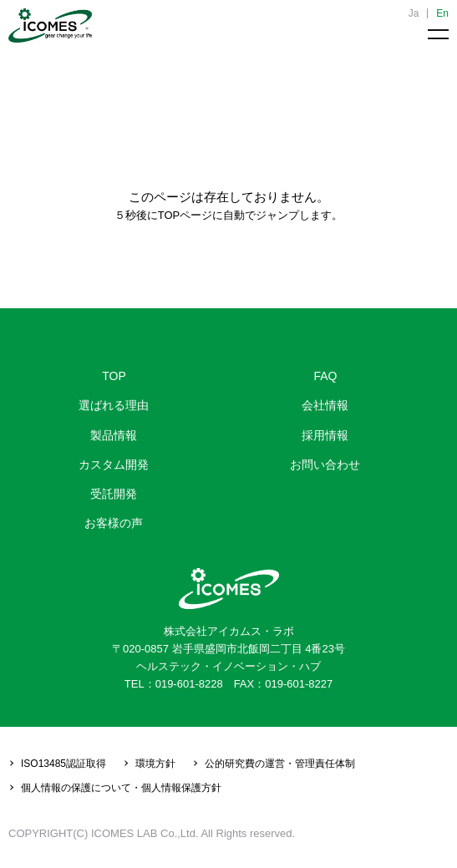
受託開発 (114, 494)
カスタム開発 (114, 464)
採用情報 (325, 435)
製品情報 (114, 435)
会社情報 (325, 405)
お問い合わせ (325, 464)
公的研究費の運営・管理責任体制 (280, 764)
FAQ (325, 376)
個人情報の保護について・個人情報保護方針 (121, 788)
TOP (114, 376)
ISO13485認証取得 (63, 764)
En (442, 13)
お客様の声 (114, 523)
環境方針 (155, 764)
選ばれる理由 (114, 405)
